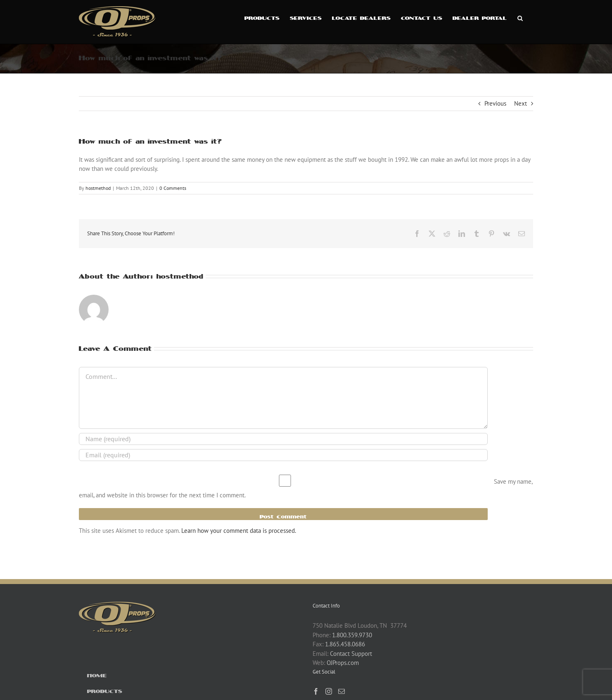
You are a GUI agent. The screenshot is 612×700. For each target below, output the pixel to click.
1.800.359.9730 (352, 635)
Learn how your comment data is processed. (239, 531)
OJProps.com (343, 663)
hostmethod (98, 188)
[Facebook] (316, 691)
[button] (520, 17)
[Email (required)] (283, 455)
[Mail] (342, 691)
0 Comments (173, 188)
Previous (495, 103)
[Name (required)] (283, 439)
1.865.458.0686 (345, 644)
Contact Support (351, 654)
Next (521, 103)
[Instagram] (329, 691)
